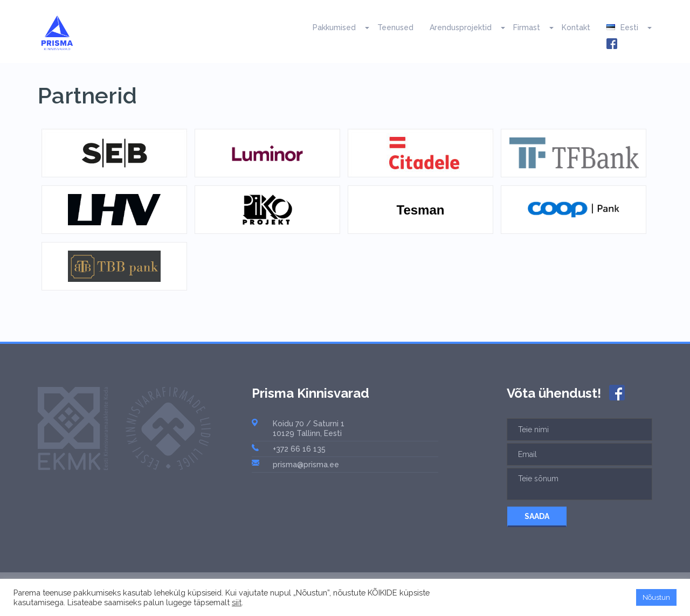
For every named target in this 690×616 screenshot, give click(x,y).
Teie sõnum (579, 484)
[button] (363, 27)
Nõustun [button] (656, 597)
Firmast (527, 27)
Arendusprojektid (461, 27)
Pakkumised (334, 27)
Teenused (395, 27)
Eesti (622, 27)
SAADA (537, 516)
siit (237, 602)
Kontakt (576, 27)
